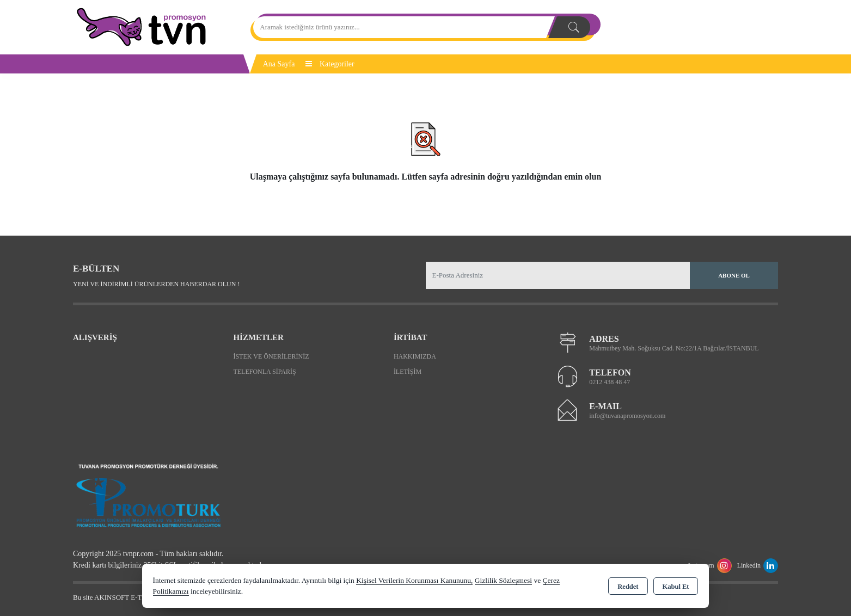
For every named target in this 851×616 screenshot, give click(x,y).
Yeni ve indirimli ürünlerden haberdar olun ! (156, 284)
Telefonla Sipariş (264, 372)
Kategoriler (330, 64)
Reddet (628, 587)
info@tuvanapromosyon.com (627, 416)
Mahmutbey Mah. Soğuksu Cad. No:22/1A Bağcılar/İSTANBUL (674, 348)
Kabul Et (676, 587)
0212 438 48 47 (610, 382)
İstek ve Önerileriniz (271, 356)
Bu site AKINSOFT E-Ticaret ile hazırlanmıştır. (141, 597)
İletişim (408, 372)
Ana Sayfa (279, 64)
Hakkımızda (415, 356)
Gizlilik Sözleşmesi (503, 580)
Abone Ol (734, 275)
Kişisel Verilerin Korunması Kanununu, (414, 580)
